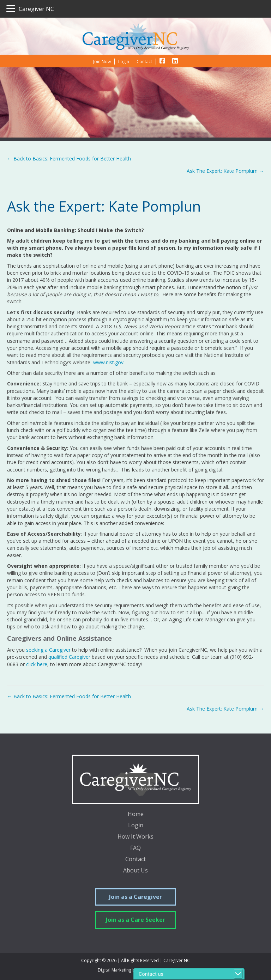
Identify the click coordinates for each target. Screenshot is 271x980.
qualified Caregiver (69, 657)
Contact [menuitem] (135, 860)
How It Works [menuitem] (135, 837)
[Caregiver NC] (30, 9)
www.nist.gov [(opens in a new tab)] (108, 362)
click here (37, 664)
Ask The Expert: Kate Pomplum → (225, 171)
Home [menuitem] (136, 814)
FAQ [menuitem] (135, 848)
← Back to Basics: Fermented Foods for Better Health (69, 159)
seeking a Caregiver (48, 650)
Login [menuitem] (136, 826)
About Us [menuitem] (135, 871)
